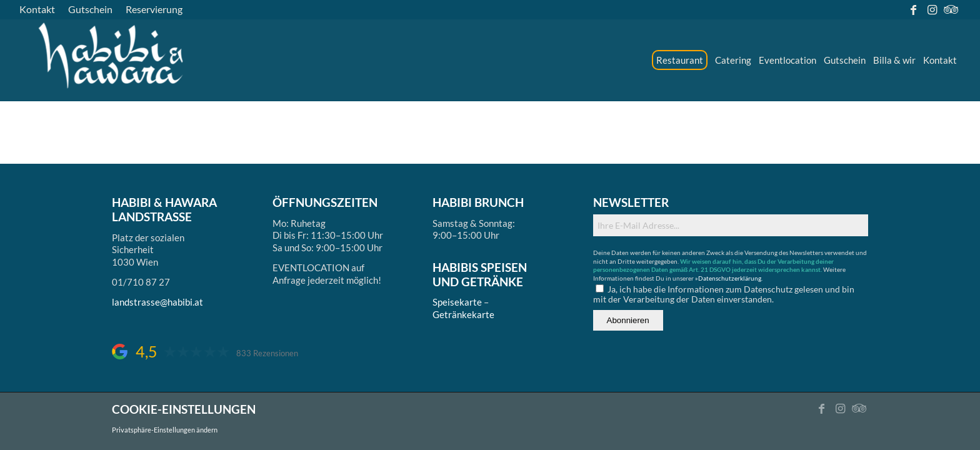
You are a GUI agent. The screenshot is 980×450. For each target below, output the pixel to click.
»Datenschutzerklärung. (729, 278)
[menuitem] (41, 9)
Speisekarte (457, 302)
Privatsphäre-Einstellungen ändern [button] (165, 430)
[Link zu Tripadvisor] (951, 9)
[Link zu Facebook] (913, 9)
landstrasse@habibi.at (157, 302)
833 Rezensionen (267, 353)
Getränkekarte (463, 314)
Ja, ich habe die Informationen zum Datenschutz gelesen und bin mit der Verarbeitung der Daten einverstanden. (724, 294)
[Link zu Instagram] (932, 9)
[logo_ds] (112, 60)
